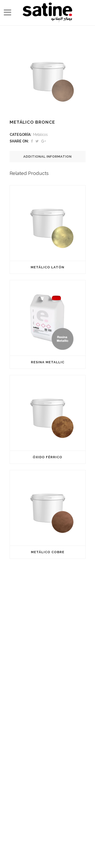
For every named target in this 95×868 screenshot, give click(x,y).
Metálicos (40, 135)
